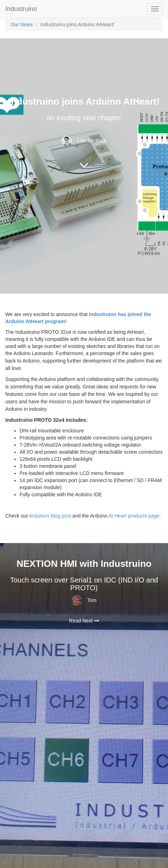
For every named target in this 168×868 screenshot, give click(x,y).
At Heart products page (134, 516)
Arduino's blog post (50, 516)
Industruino (21, 9)
